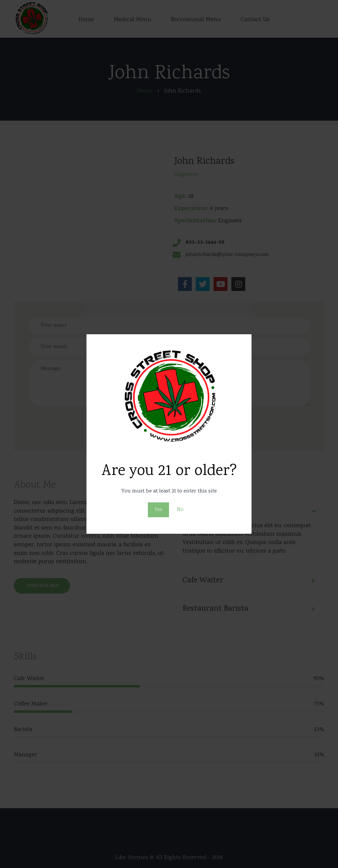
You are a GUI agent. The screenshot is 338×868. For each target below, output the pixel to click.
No (180, 510)
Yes (158, 510)
